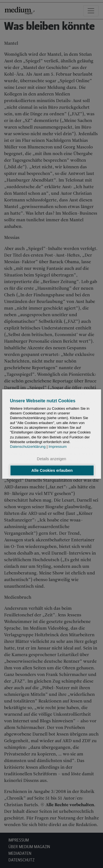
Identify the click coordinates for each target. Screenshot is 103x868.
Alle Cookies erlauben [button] (52, 470)
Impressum (58, 447)
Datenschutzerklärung (28, 447)
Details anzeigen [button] (51, 459)
